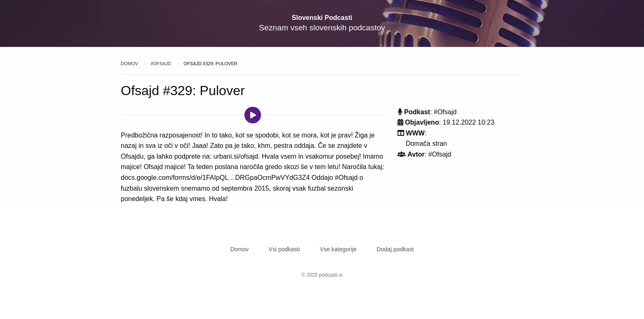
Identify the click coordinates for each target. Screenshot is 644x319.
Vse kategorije (338, 249)
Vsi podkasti (284, 249)
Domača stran (427, 144)
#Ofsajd (162, 64)
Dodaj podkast (395, 249)
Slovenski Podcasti (322, 18)
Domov (130, 64)
